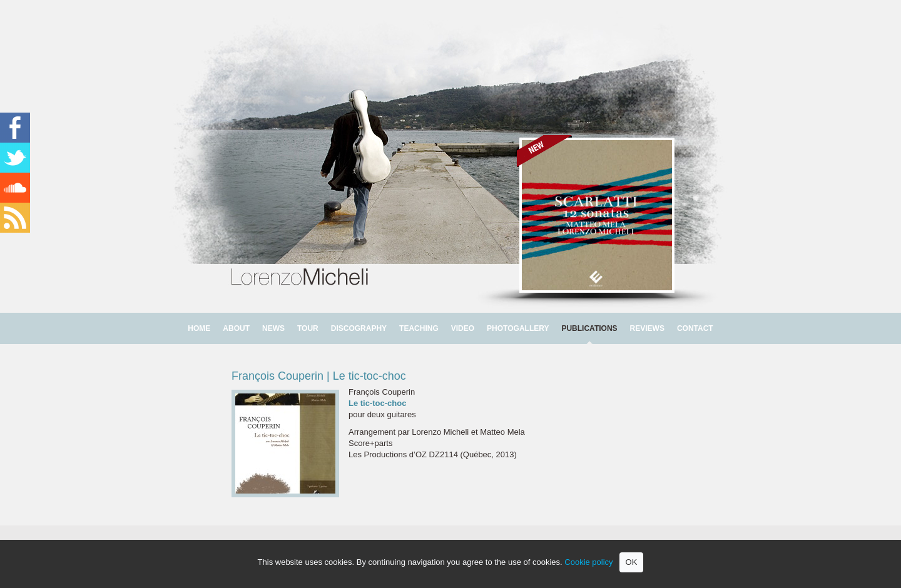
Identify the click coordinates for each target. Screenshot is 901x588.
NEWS (273, 328)
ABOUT (236, 328)
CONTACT (695, 328)
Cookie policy (588, 562)
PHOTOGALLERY (518, 328)
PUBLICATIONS (589, 328)
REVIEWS (647, 328)
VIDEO (463, 328)
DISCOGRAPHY (359, 328)
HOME (199, 328)
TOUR (308, 328)
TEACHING (419, 328)
